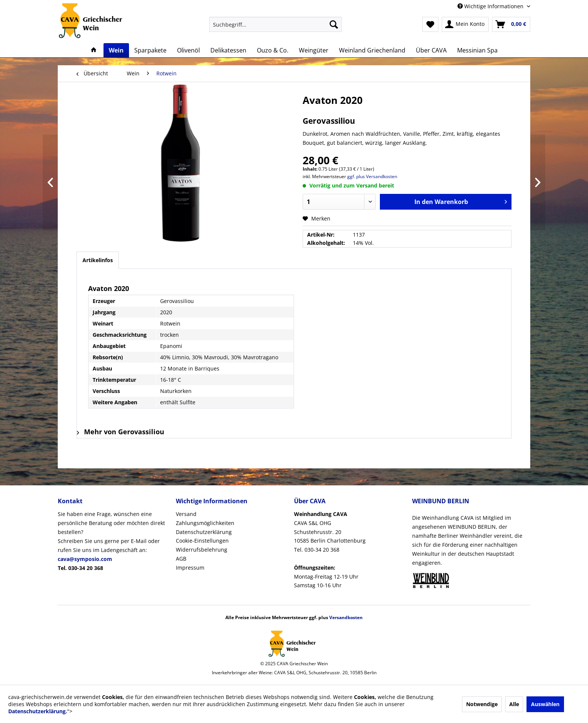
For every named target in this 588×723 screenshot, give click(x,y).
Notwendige (482, 704)
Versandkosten (346, 617)
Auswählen (545, 704)
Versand (186, 514)
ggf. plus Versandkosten (372, 176)
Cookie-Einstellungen (202, 541)
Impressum (190, 568)
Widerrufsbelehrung (202, 550)
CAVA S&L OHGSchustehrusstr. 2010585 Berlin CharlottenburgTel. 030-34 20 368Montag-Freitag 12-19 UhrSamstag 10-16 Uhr (330, 550)
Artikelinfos (98, 260)
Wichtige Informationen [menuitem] (491, 6)
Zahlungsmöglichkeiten (205, 523)
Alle (514, 704)
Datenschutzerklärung (204, 532)
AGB (181, 559)
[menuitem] (275, 24)
